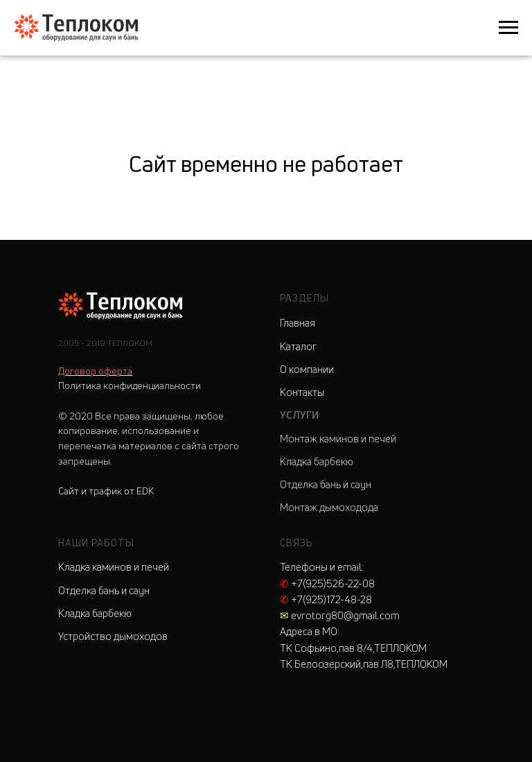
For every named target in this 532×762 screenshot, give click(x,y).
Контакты (302, 392)
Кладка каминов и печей (114, 567)
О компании (307, 369)
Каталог (298, 346)
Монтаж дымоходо (324, 507)
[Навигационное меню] (508, 28)
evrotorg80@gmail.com (340, 615)
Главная (298, 323)
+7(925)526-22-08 (327, 583)
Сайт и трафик (106, 491)
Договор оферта (95, 371)
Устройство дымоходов (113, 636)
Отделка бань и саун (326, 484)
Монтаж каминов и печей (338, 439)
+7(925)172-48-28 (326, 599)
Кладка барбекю (317, 461)
